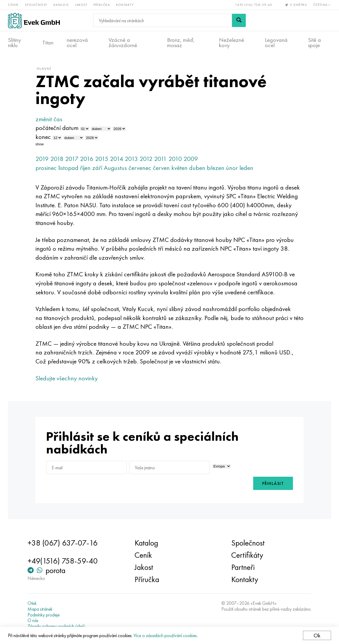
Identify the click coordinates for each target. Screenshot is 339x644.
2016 (87, 159)
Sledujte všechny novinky (67, 378)
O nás (33, 620)
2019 (42, 159)
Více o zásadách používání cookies (165, 635)
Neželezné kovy (232, 43)
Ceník (13, 5)
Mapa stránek (40, 609)
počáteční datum (57, 128)
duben (197, 168)
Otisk (32, 603)
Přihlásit (273, 483)
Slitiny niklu (14, 43)
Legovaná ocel (276, 43)
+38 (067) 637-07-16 (63, 543)
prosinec (46, 168)
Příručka (102, 5)
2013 (131, 159)
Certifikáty (247, 555)
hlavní (44, 69)
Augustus (115, 168)
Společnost (36, 5)
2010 (175, 159)
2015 (102, 159)
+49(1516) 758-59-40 (254, 5)
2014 (117, 159)
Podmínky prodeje (44, 615)
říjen (85, 168)
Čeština (322, 5)
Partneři (243, 567)
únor (232, 168)
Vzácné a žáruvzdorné (123, 43)
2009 (191, 159)
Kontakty (125, 5)
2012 (146, 159)
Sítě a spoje (315, 43)
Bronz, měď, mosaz (181, 43)
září (97, 168)
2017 (72, 159)
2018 (57, 159)
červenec (140, 168)
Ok (317, 635)
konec (43, 137)
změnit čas (49, 119)
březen (216, 168)
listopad (68, 168)
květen (179, 168)
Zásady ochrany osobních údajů (56, 626)
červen (161, 168)
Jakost (81, 5)
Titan (48, 43)
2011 (160, 159)
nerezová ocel (77, 43)
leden (246, 168)
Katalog (61, 5)
